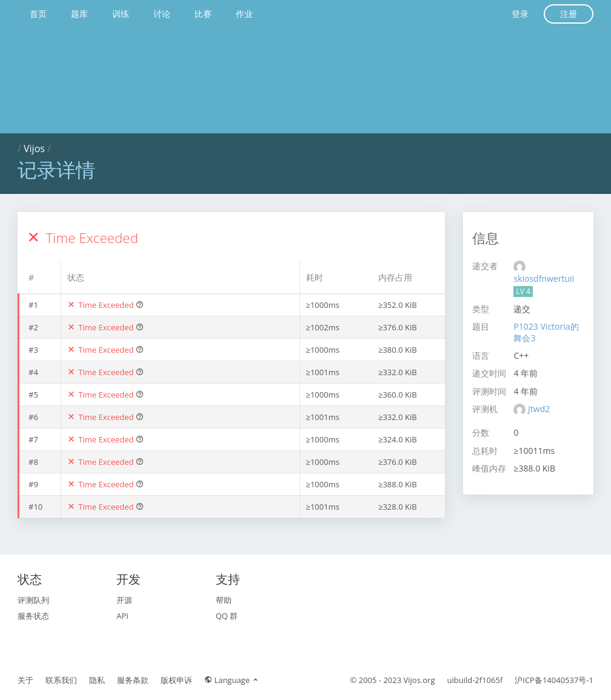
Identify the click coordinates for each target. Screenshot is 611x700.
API (122, 616)
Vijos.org (419, 680)
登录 (520, 14)
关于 (25, 680)
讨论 (162, 14)
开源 (124, 600)
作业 (244, 14)
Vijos (34, 148)
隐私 (97, 680)
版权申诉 (176, 680)
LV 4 (523, 291)
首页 (38, 14)
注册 (569, 14)
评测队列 (33, 600)
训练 (121, 14)
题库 (79, 14)
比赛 (203, 14)
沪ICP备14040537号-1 (554, 680)
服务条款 (133, 680)
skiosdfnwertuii (544, 278)
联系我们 (61, 680)
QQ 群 (227, 616)
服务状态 (33, 616)
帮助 (224, 600)
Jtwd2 (539, 409)
